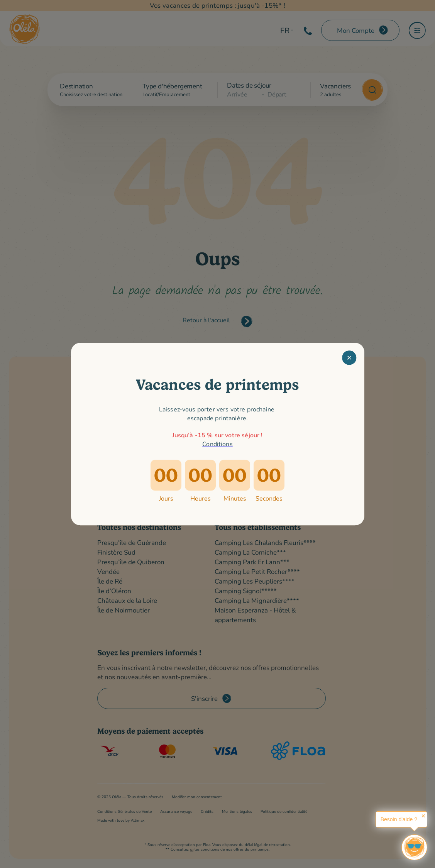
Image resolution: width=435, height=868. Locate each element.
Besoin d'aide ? (399, 819)
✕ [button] (423, 816)
